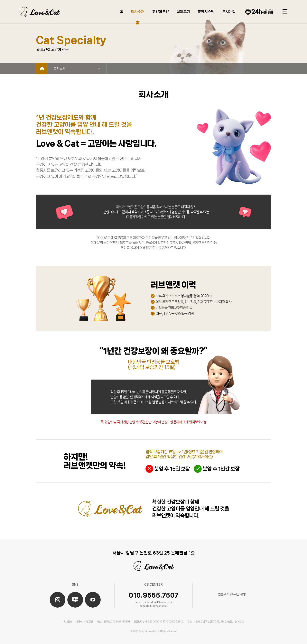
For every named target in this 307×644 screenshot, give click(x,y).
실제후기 (183, 12)
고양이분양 (160, 12)
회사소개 (138, 12)
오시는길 (229, 12)
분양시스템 (206, 12)
